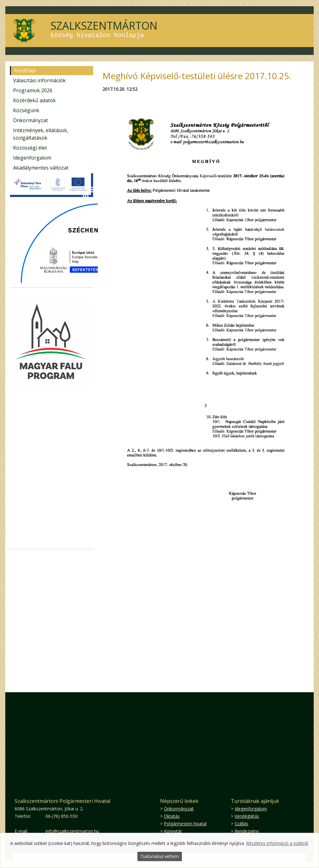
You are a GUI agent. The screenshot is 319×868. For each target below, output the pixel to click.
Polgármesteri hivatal (185, 824)
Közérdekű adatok (34, 100)
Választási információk (39, 80)
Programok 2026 (33, 90)
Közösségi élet (30, 148)
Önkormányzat (31, 120)
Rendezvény (247, 831)
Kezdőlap (25, 70)
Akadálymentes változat (41, 168)
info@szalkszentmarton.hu (72, 831)
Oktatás (172, 816)
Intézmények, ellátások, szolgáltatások (41, 134)
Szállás (241, 824)
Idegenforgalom (32, 158)
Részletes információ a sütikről (277, 843)
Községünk (26, 110)
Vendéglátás (247, 816)
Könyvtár (173, 831)
